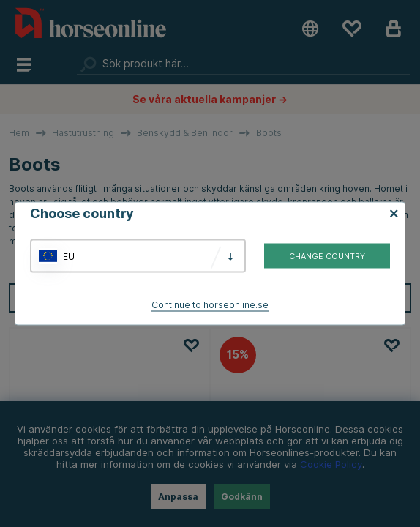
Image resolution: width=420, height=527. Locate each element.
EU (69, 256)
